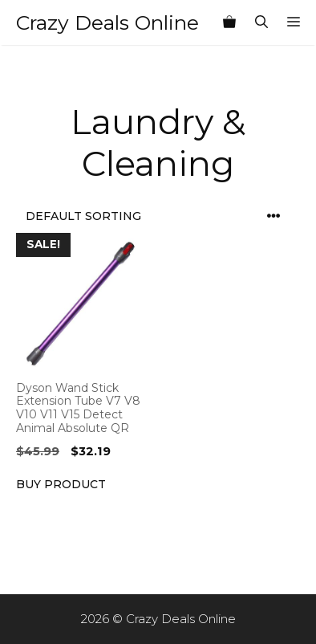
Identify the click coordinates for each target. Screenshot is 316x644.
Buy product (61, 484)
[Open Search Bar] (261, 22)
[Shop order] (158, 216)
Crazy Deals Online (107, 22)
